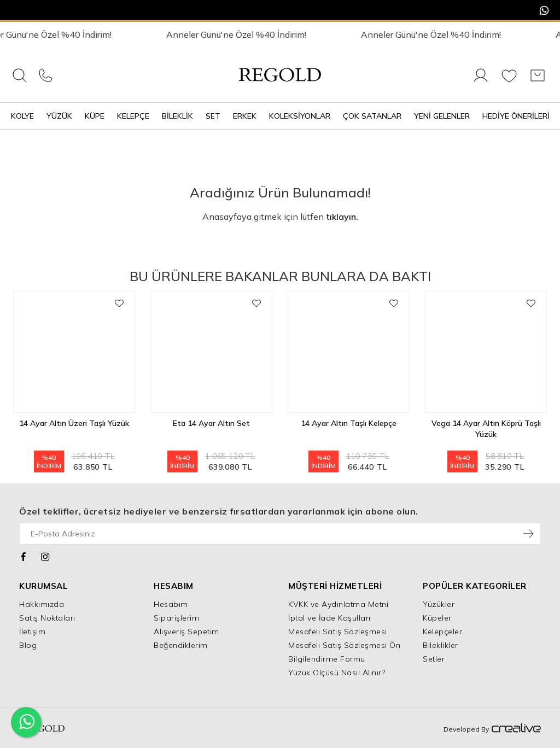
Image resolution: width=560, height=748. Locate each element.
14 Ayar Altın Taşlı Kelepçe (349, 423)
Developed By (492, 729)
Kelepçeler (442, 632)
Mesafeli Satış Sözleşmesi (338, 632)
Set (213, 116)
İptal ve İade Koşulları (329, 618)
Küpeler (437, 618)
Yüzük (59, 116)
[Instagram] (46, 556)
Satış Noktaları (47, 618)
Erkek (245, 116)
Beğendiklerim (181, 645)
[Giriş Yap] (481, 81)
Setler (434, 659)
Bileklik (177, 116)
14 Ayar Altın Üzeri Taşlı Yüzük (74, 423)
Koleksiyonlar (300, 116)
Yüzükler (439, 604)
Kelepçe (133, 116)
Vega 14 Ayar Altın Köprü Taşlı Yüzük (486, 429)
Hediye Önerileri (516, 116)
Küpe (95, 116)
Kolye (22, 116)
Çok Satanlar (372, 116)
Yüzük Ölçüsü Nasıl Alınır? (337, 673)
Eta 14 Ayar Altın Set (211, 423)
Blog (28, 645)
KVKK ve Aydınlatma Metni (338, 604)
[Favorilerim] (509, 81)
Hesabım (171, 604)
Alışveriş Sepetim (186, 632)
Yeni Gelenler (442, 116)
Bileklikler (441, 645)
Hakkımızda (42, 604)
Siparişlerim (176, 618)
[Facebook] (24, 556)
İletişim (32, 632)
